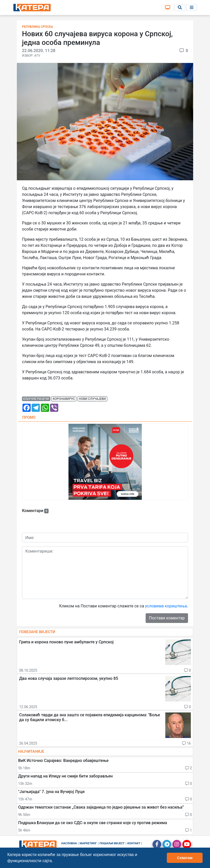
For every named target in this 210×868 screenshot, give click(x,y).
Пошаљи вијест (112, 843)
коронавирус (64, 399)
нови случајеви (92, 399)
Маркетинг (88, 843)
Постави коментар (167, 618)
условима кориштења (166, 606)
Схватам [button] (185, 858)
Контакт (134, 843)
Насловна (69, 843)
